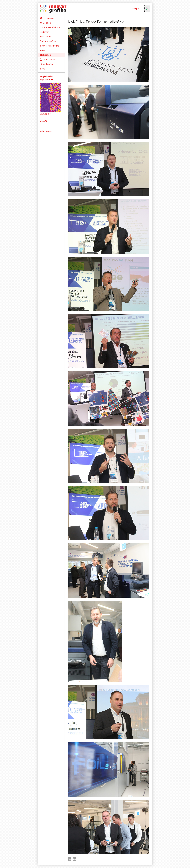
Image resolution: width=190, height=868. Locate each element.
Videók (44, 121)
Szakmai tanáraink (49, 41)
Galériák (45, 23)
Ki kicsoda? (45, 37)
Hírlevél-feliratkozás (50, 46)
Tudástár (44, 32)
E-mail (43, 69)
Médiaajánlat (47, 59)
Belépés (136, 8)
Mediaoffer (47, 64)
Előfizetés (45, 55)
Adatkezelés (46, 131)
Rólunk (43, 50)
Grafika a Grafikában (50, 27)
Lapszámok (47, 18)
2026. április (45, 114)
